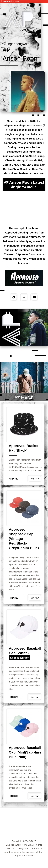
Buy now (35, 479)
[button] (44, 377)
